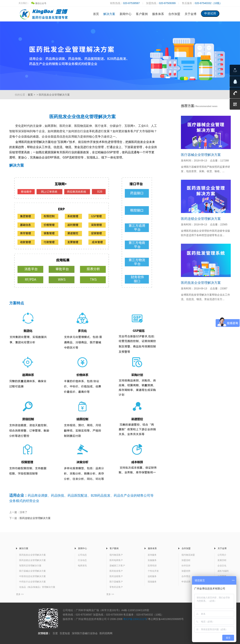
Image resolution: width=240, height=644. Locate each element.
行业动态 (82, 560)
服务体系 (158, 14)
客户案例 (142, 14)
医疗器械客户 (116, 582)
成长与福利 (223, 571)
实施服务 (152, 560)
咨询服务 (152, 555)
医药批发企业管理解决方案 (201, 283)
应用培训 (152, 566)
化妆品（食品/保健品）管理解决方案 (37, 587)
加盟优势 (186, 571)
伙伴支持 (186, 566)
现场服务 (152, 582)
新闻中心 (126, 14)
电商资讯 (82, 566)
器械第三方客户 (117, 566)
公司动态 (82, 555)
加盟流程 (186, 560)
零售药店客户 (116, 587)
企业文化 (222, 566)
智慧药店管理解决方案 (30, 566)
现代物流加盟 (188, 555)
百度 (55, 633)
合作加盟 (174, 14)
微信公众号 (39, 3)
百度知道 (65, 633)
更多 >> (20, 594)
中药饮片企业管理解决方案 (32, 582)
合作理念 (186, 576)
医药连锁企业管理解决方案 (35, 518)
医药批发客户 (116, 571)
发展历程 (222, 560)
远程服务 (152, 576)
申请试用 (186, 582)
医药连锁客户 (116, 576)
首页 (96, 14)
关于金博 (191, 14)
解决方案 (109, 14)
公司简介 (222, 555)
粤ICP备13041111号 (135, 619)
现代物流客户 (116, 555)
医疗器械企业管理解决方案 (201, 155)
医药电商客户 (116, 560)
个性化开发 (153, 571)
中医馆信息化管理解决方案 (32, 576)
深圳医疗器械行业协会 (85, 633)
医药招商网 (106, 633)
